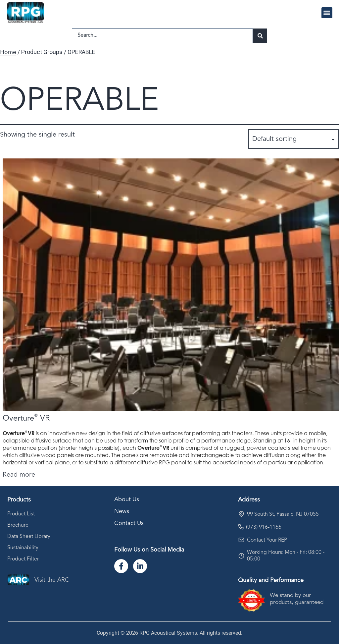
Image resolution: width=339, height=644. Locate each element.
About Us (127, 499)
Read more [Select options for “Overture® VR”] (19, 475)
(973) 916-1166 (264, 527)
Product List (21, 514)
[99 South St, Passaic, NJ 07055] (241, 514)
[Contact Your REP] (241, 540)
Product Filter (23, 559)
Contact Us (129, 523)
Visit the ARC (52, 580)
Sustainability (23, 548)
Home (8, 53)
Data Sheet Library (29, 537)
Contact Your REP (267, 540)
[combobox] (162, 36)
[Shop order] (293, 139)
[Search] (260, 36)
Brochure (18, 525)
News (122, 511)
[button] (327, 13)
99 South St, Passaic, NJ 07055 (283, 514)
